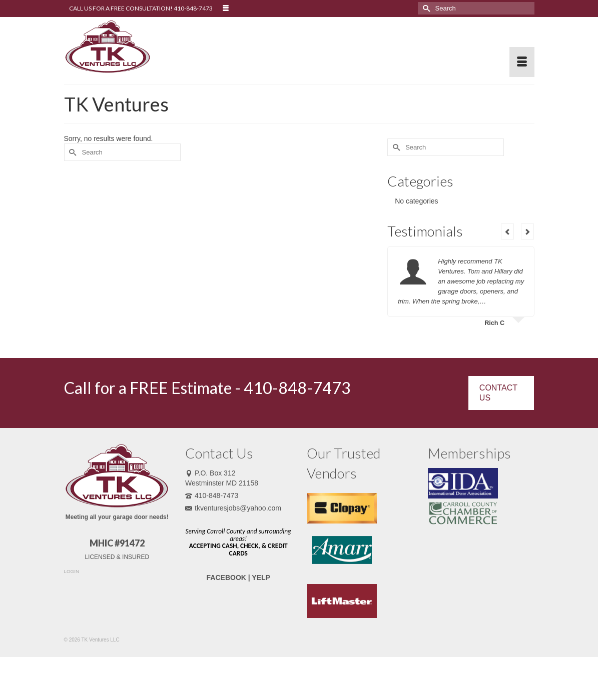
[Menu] (522, 62)
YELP (261, 577)
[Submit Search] (425, 8)
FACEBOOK (226, 577)
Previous (507, 231)
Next (527, 231)
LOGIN (72, 571)
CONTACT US (498, 393)
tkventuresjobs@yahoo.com (233, 508)
